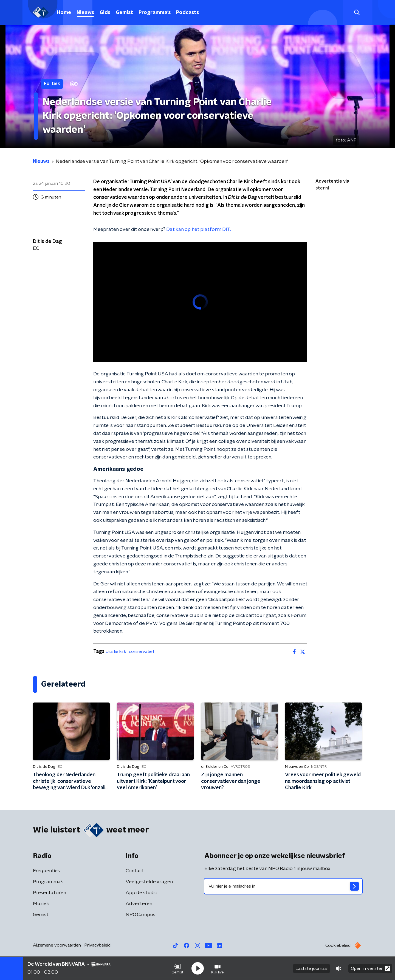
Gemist (124, 13)
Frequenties (46, 871)
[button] (177, 968)
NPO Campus (140, 915)
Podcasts (187, 13)
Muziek (41, 904)
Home (64, 13)
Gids (105, 13)
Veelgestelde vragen (149, 882)
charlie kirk (116, 652)
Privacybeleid (97, 945)
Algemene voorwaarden (57, 945)
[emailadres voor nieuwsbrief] (283, 886)
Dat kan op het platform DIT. (199, 230)
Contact (135, 871)
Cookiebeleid (338, 945)
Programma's (155, 13)
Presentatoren (50, 893)
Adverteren (139, 904)
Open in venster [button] (370, 968)
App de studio (142, 893)
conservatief (142, 652)
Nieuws (85, 13)
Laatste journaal (311, 968)
